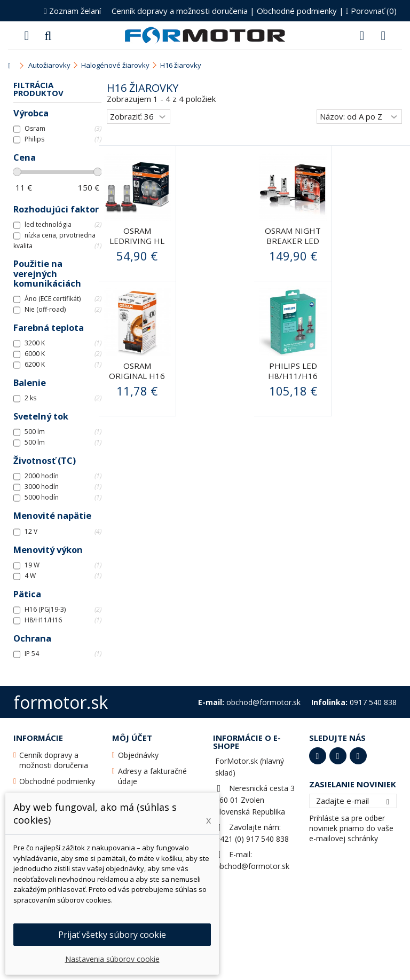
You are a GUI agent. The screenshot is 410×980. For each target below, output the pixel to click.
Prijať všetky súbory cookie (112, 935)
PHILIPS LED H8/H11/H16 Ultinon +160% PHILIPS (293, 381)
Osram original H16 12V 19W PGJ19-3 (137, 376)
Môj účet (132, 738)
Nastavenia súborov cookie (112, 959)
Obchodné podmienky (297, 11)
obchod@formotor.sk (252, 866)
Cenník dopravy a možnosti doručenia (180, 11)
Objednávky (138, 755)
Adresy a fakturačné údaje (152, 776)
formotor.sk (61, 702)
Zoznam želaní (72, 11)
